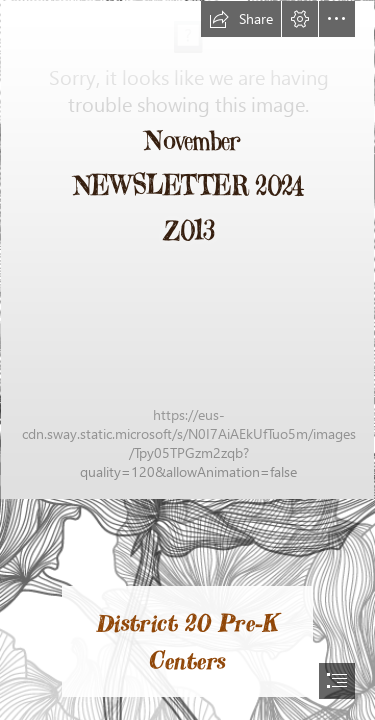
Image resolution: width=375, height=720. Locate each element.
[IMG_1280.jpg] (187, 250)
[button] (241, 19)
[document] (187, 360)
